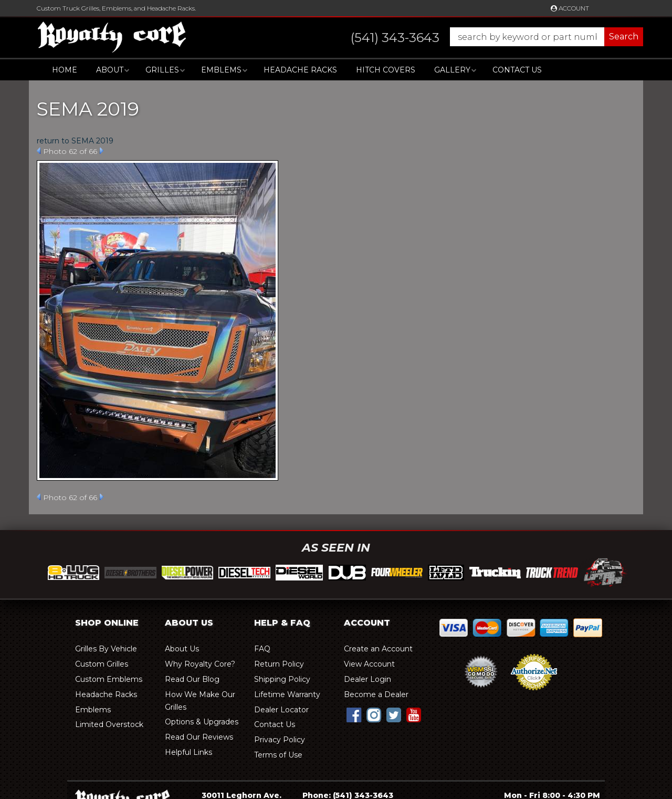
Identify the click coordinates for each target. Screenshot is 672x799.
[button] (486, 37)
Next (102, 151)
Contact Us (517, 70)
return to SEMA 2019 (75, 141)
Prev (39, 151)
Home (65, 70)
